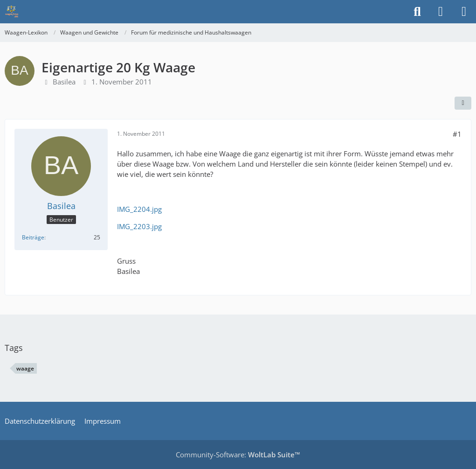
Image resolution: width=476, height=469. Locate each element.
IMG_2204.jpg (139, 209)
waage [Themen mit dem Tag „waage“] (25, 368)
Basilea (64, 82)
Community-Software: (238, 455)
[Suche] (417, 12)
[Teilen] (463, 103)
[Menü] (464, 12)
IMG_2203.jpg (139, 226)
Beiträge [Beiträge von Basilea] (33, 237)
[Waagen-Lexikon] (12, 12)
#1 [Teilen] (457, 134)
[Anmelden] (441, 12)
